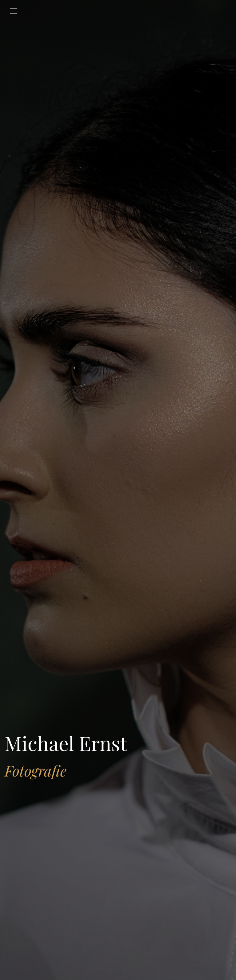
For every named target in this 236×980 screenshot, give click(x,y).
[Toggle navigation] (14, 11)
